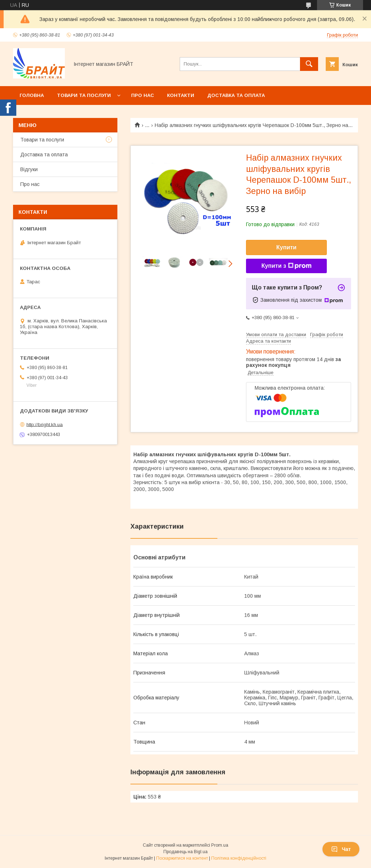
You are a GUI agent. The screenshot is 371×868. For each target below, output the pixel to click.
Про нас (143, 95)
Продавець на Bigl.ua (185, 852)
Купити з (286, 266)
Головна (32, 95)
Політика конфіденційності (239, 858)
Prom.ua (220, 845)
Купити (287, 247)
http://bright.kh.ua (45, 424)
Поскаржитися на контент (182, 858)
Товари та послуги (84, 95)
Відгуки (29, 169)
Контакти (181, 95)
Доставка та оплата (236, 95)
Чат (341, 849)
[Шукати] (309, 64)
